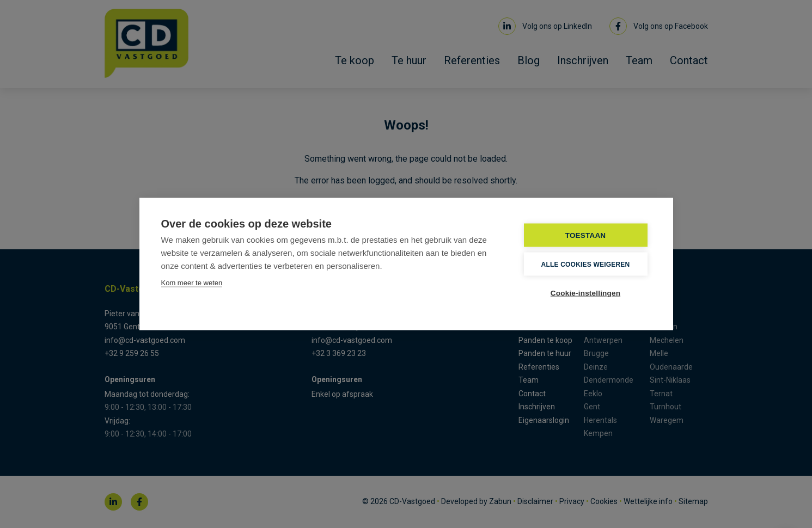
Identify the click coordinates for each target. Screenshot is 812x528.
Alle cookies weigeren (586, 264)
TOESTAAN (586, 235)
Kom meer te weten (192, 283)
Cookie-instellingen (585, 293)
